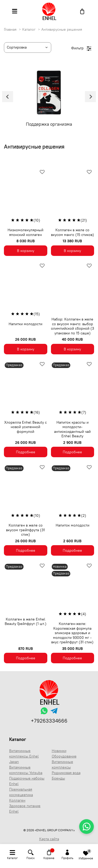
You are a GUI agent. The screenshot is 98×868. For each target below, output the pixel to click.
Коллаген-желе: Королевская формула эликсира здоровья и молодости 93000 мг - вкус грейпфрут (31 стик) (72, 633)
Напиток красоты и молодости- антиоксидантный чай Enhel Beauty (72, 429)
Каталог (29, 29)
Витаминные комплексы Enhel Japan (24, 756)
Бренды (58, 778)
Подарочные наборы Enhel (27, 781)
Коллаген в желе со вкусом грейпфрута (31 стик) (25, 530)
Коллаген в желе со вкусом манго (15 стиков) (73, 232)
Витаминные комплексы (62, 764)
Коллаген (17, 800)
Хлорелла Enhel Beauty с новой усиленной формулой (25, 427)
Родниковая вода (66, 773)
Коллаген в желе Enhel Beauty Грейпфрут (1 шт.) (26, 622)
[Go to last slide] (8, 97)
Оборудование (64, 756)
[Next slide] (90, 97)
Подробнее (26, 452)
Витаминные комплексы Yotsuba (26, 770)
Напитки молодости (25, 324)
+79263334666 (49, 721)
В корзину (26, 251)
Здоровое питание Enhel (25, 809)
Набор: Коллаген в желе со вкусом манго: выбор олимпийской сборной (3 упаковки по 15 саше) (73, 326)
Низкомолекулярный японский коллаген (25, 232)
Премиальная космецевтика (21, 792)
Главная (11, 29)
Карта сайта (49, 839)
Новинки (59, 751)
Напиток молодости (73, 525)
